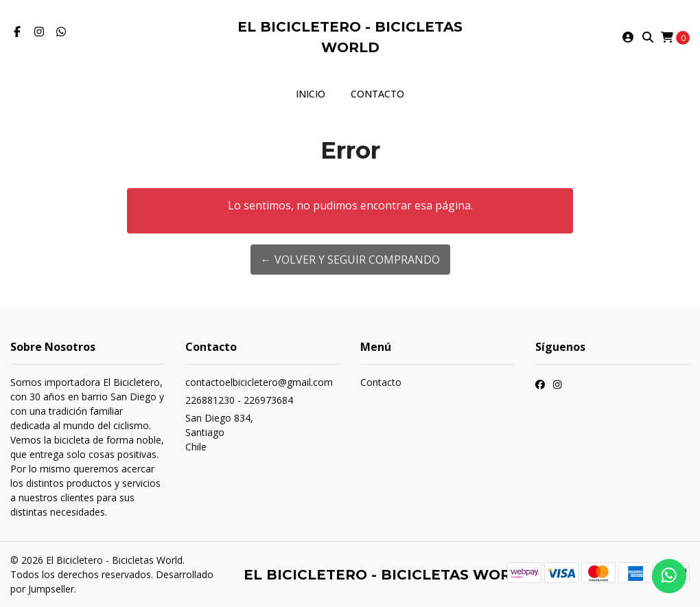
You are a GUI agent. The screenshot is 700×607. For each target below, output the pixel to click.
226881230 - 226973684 (239, 400)
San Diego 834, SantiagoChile (219, 432)
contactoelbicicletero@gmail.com (259, 382)
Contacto (377, 94)
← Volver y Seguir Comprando (350, 260)
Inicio (311, 94)
